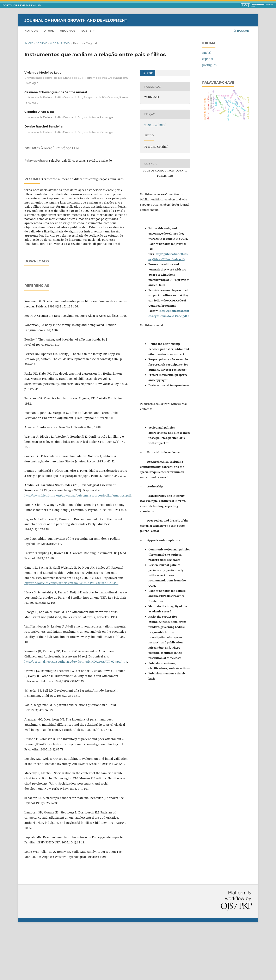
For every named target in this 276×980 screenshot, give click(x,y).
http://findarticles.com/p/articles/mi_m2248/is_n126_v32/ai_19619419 (71, 635)
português (209, 65)
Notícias (31, 31)
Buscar (241, 31)
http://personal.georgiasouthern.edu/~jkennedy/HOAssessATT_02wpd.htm (76, 713)
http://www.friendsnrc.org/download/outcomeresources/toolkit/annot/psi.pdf (78, 547)
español (208, 59)
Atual (49, 31)
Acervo (42, 43)
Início (29, 43)
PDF (149, 73)
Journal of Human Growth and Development (76, 20)
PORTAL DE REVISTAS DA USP (22, 6)
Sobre (87, 31)
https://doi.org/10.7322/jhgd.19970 (56, 148)
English (207, 53)
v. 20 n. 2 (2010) (60, 43)
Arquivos (68, 31)
